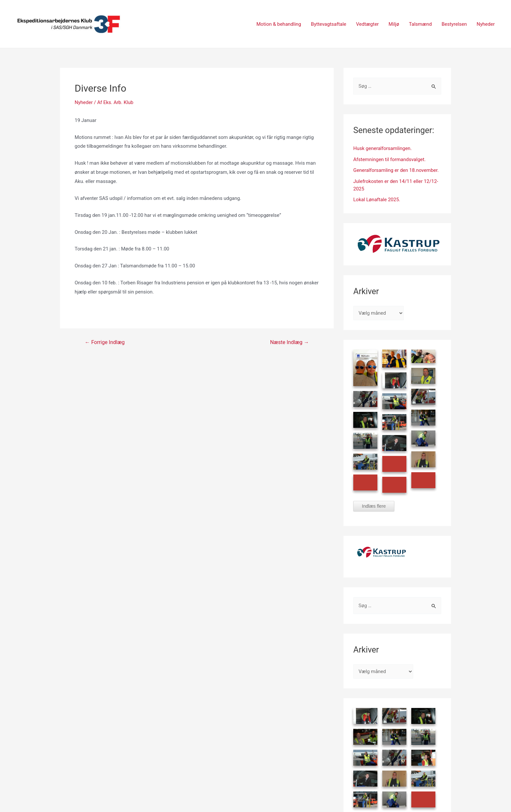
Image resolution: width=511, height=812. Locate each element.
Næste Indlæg (290, 342)
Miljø (394, 24)
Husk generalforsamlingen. (382, 148)
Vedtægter (368, 24)
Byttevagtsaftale (329, 24)
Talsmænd (420, 24)
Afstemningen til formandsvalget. (389, 159)
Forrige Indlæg (105, 342)
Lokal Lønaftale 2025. (377, 200)
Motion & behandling (279, 24)
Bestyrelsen (454, 24)
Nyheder (486, 24)
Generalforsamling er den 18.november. (396, 170)
